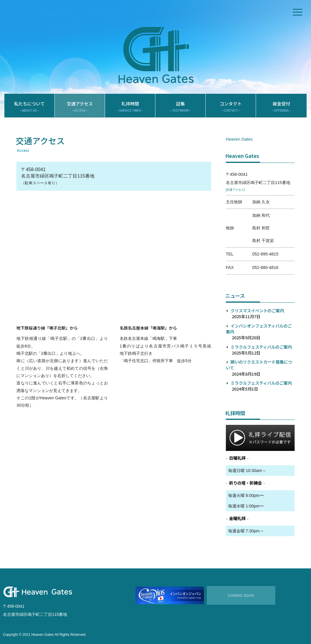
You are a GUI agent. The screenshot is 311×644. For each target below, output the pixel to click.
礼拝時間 (130, 107)
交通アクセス (80, 107)
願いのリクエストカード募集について (259, 365)
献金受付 (281, 107)
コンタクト (231, 107)
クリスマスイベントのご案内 (257, 310)
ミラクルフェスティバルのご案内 (261, 347)
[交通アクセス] (236, 190)
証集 (180, 107)
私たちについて (29, 107)
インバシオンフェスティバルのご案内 (259, 329)
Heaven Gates (239, 139)
